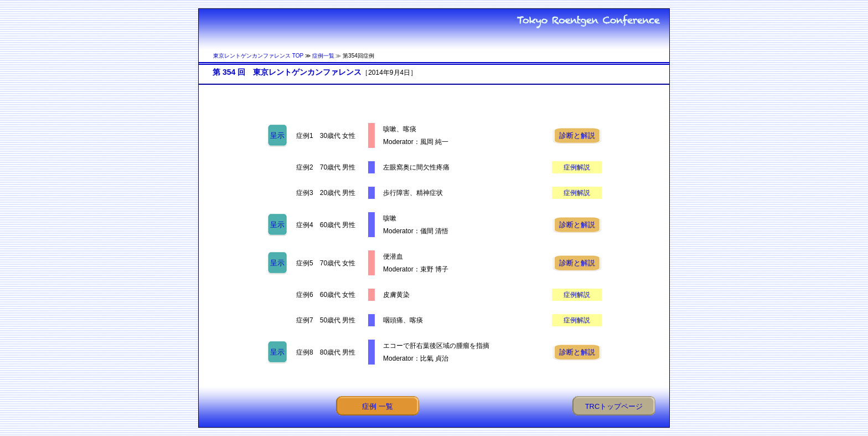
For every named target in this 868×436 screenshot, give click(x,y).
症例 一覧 (378, 406)
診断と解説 (577, 135)
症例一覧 (323, 56)
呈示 (277, 135)
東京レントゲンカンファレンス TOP (258, 56)
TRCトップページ (614, 406)
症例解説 (577, 167)
